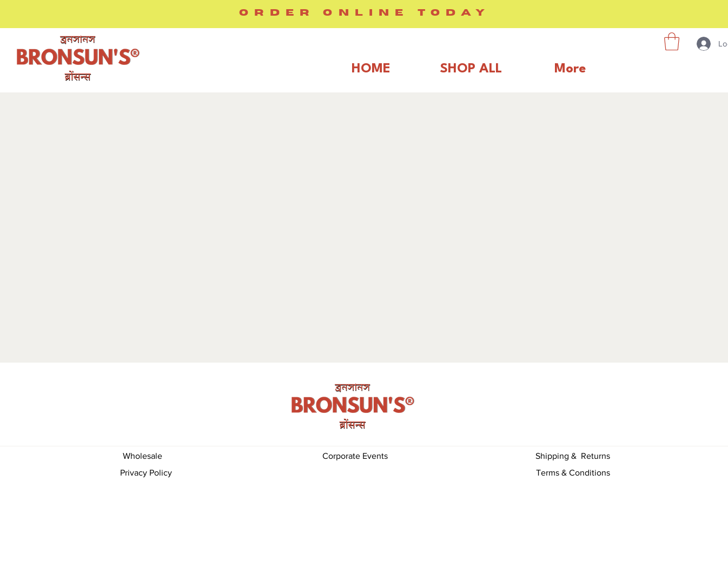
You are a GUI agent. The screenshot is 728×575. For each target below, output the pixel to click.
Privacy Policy (146, 473)
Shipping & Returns (573, 456)
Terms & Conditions (573, 473)
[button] (672, 41)
